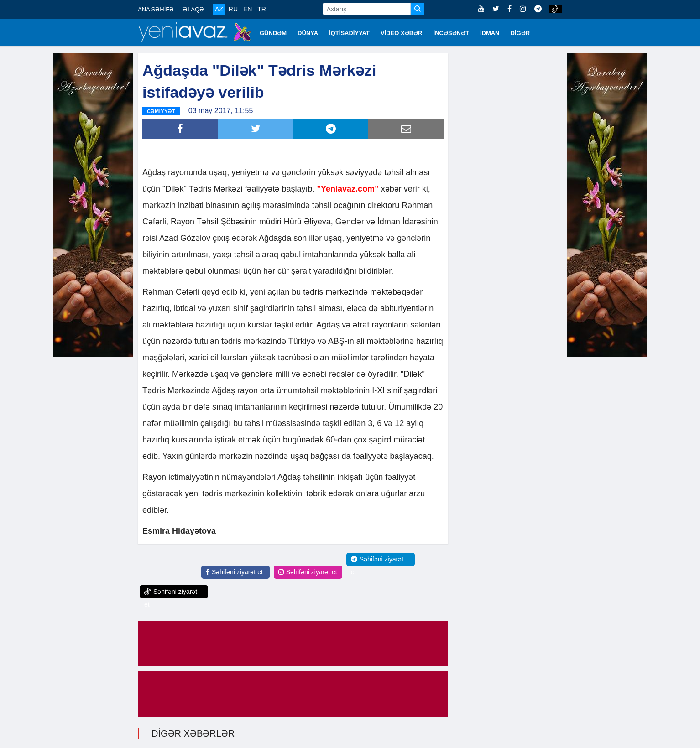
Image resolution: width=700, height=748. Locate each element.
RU (233, 9)
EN (248, 9)
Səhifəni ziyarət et (234, 572)
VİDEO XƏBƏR (402, 33)
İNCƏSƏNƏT (451, 33)
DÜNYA (308, 33)
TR (262, 9)
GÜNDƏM (273, 33)
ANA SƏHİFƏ (156, 9)
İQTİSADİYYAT (349, 33)
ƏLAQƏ (193, 9)
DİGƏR (520, 33)
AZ (219, 9)
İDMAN (490, 33)
